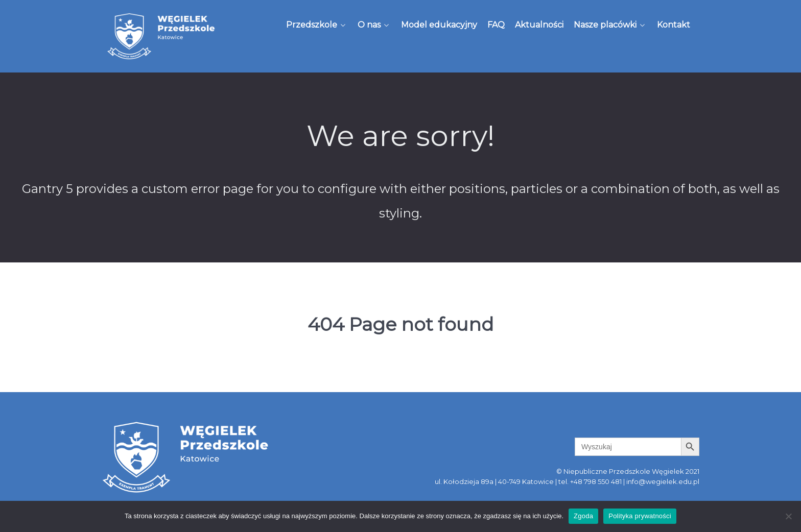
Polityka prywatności (640, 516)
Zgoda (583, 516)
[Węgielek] (161, 36)
